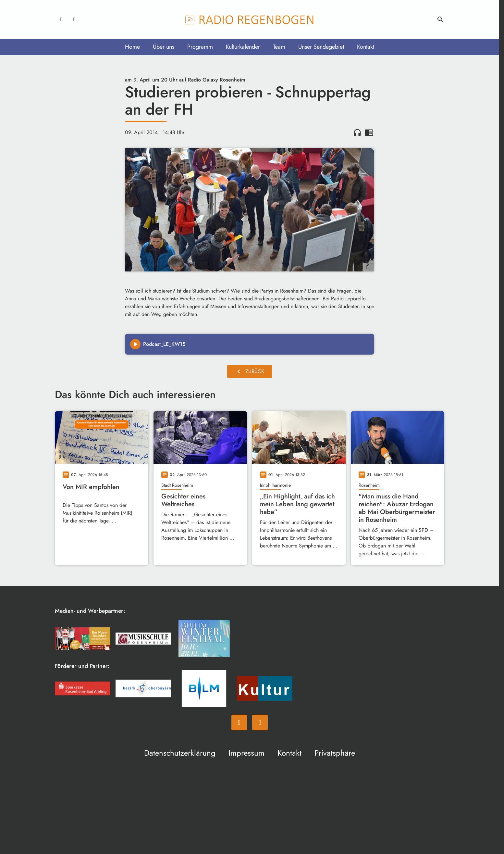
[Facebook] (61, 19)
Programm (200, 47)
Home (132, 47)
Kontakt (366, 47)
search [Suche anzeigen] (440, 19)
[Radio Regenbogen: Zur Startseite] (250, 19)
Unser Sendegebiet (321, 47)
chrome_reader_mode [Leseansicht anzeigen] (369, 132)
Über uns (164, 47)
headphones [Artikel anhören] (357, 132)
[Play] (135, 344)
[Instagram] (74, 19)
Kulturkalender (243, 47)
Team (279, 47)
